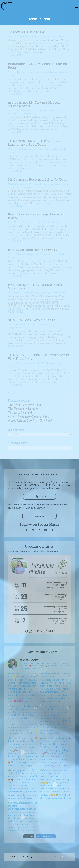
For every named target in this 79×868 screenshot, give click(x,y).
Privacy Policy (67, 857)
